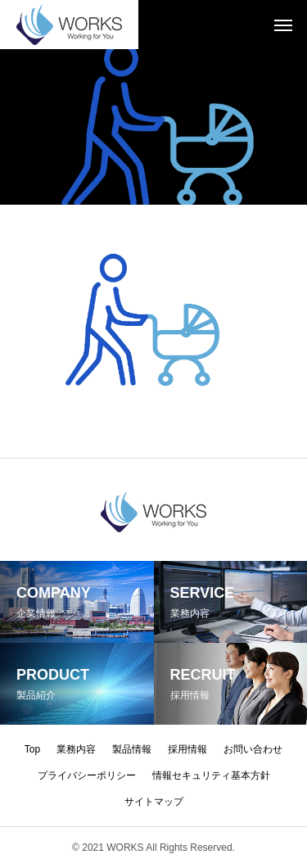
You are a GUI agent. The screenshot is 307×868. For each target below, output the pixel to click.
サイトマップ (154, 802)
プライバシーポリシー (87, 775)
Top (32, 749)
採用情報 (187, 749)
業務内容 (76, 749)
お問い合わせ (253, 749)
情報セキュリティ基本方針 (211, 775)
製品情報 (132, 749)
